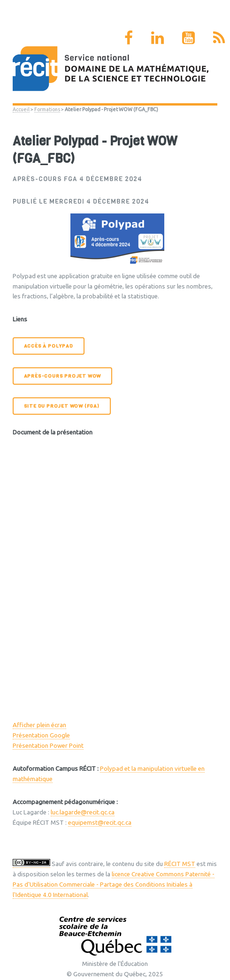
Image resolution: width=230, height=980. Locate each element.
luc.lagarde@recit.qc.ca (83, 812)
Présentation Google (41, 735)
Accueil (21, 109)
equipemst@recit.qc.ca (100, 823)
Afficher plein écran (39, 725)
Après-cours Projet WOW (63, 376)
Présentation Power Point (48, 746)
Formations (47, 109)
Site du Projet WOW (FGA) (62, 406)
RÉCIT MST (180, 864)
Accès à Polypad (49, 346)
